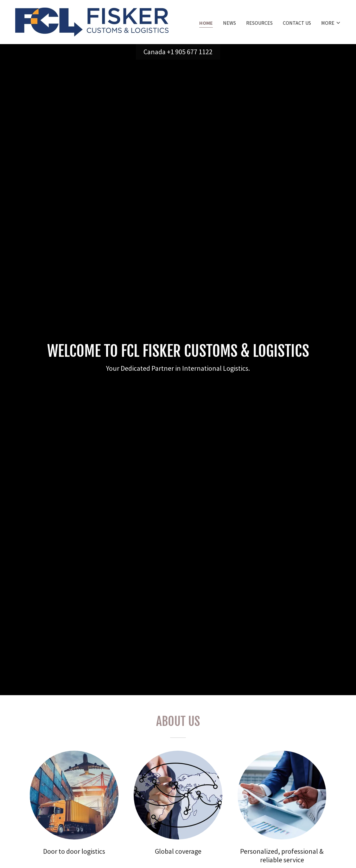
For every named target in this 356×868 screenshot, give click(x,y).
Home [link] (206, 23)
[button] (331, 23)
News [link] (229, 23)
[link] (92, 21)
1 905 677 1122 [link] (191, 52)
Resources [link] (259, 23)
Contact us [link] (297, 23)
